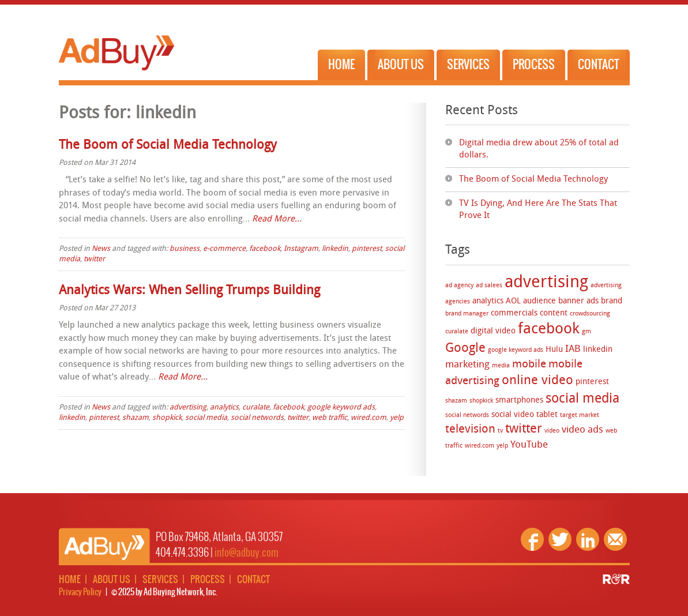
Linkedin (588, 539)
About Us (401, 65)
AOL (513, 301)
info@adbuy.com (247, 553)
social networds (467, 416)
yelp (502, 446)
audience (540, 301)
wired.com (480, 446)
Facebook (532, 539)
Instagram (301, 249)
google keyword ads (516, 350)
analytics (488, 301)
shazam (456, 401)
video (552, 431)
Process (534, 65)
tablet (547, 415)
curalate (457, 332)
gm (587, 332)
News (101, 249)
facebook (549, 330)
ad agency (459, 286)
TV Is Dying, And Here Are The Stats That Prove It (538, 210)
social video (513, 415)
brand (612, 301)
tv (500, 431)
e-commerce (224, 249)
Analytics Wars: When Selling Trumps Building (189, 291)
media (501, 366)
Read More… (277, 219)
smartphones (519, 401)
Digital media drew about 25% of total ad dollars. (539, 149)
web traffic (330, 418)
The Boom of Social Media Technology (533, 180)
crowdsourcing (590, 314)
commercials (514, 313)
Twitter (560, 539)
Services (468, 65)
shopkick (481, 401)
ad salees (489, 286)
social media (582, 399)
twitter (524, 429)
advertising (546, 283)
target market (580, 416)
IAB (573, 349)
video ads (582, 430)
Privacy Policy (80, 592)
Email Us (615, 539)
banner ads (578, 301)
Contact (599, 65)
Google (465, 349)
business (185, 249)
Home (341, 65)
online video (537, 381)
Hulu (554, 350)
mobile (529, 365)
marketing (467, 365)
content (554, 313)
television (470, 429)
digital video (493, 331)
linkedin (598, 350)
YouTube (529, 445)
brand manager (467, 314)
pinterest (592, 382)
